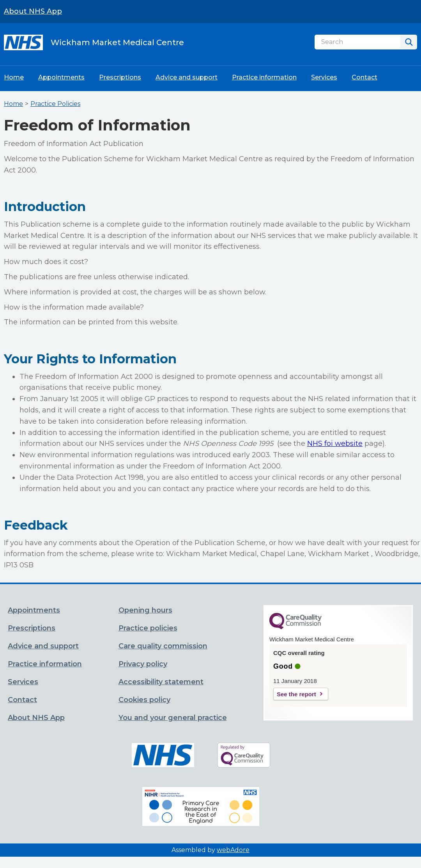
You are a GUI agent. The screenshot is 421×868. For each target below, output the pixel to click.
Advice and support (187, 77)
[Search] (357, 42)
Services (324, 77)
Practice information (264, 77)
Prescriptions (120, 77)
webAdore (233, 850)
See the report (296, 694)
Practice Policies (55, 104)
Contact (364, 77)
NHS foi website (335, 444)
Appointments (61, 77)
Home (14, 77)
